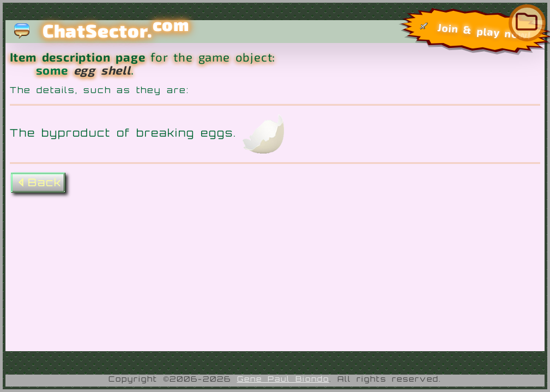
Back (38, 182)
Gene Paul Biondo (283, 379)
